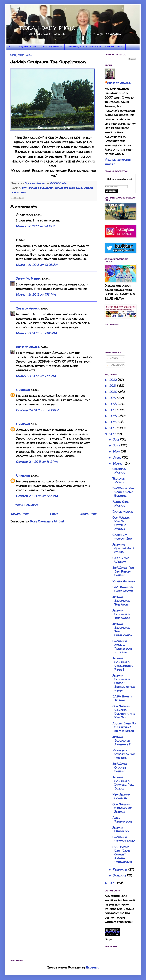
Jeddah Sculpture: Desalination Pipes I (123, 664)
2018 (114, 404)
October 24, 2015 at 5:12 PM (37, 462)
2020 (114, 392)
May (117, 451)
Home (11, 47)
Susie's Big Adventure (52, 47)
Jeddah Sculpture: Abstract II (122, 741)
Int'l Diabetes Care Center (123, 589)
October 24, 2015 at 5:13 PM (37, 496)
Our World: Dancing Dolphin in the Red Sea (124, 712)
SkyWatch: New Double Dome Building (123, 492)
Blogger (92, 967)
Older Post (88, 514)
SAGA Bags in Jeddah (123, 698)
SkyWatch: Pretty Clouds (124, 839)
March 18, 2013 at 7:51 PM (36, 376)
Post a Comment (26, 505)
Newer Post (20, 514)
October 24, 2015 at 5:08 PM (38, 410)
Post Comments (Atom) (47, 521)
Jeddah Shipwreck (121, 829)
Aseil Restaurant (122, 820)
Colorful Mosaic (119, 471)
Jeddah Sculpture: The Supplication (122, 630)
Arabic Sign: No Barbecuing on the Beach (124, 727)
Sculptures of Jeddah (28, 47)
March (119, 464)
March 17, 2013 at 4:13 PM (36, 226)
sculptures (18, 192)
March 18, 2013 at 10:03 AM (37, 265)
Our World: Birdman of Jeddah (122, 808)
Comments (116, 365)
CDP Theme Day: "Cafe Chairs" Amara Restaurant (122, 854)
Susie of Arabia (28, 308)
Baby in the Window (121, 560)
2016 (114, 416)
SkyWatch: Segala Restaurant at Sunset (122, 647)
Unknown (23, 390)
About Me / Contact (114, 47)
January (120, 875)
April (118, 457)
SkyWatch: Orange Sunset (120, 767)
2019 (113, 398)
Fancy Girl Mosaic (120, 504)
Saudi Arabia (85, 188)
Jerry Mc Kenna (28, 278)
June (117, 445)
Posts (112, 358)
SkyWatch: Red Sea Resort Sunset (123, 571)
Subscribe (111, 191)
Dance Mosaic (123, 512)
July (117, 439)
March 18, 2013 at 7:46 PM (36, 333)
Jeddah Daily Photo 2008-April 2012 (84, 47)
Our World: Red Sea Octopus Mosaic (121, 523)
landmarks (46, 188)
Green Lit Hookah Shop (123, 537)
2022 (114, 380)
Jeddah (32, 188)
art (24, 188)
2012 (113, 883)
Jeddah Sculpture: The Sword (121, 614)
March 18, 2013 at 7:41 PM (36, 295)
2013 (113, 434)
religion (69, 188)
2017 (113, 410)
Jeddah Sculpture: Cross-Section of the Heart (124, 683)
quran (59, 188)
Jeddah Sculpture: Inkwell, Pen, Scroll (123, 783)
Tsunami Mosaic (119, 480)
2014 (113, 428)
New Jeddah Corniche (121, 796)
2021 (113, 386)
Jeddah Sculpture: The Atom (121, 601)
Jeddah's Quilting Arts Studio (123, 548)
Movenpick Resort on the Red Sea (124, 754)
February (121, 869)
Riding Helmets (124, 581)
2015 (113, 422)
